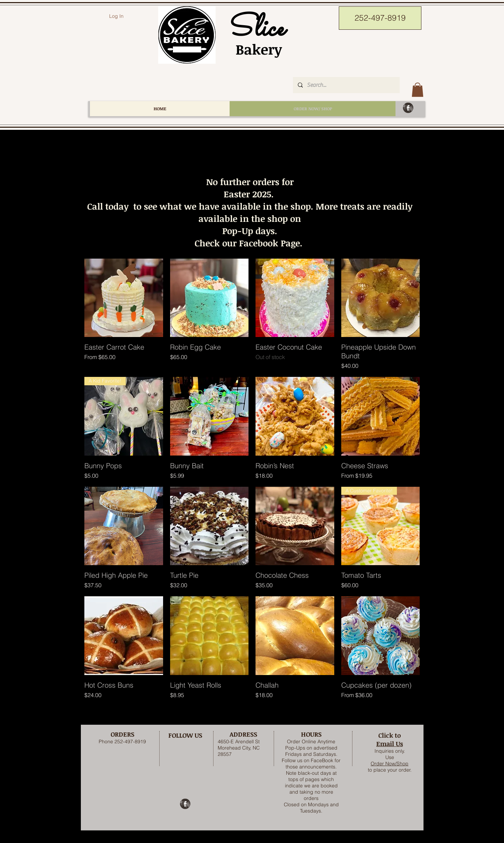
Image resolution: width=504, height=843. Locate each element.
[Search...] (346, 85)
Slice (255, 29)
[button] (418, 90)
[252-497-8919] (380, 18)
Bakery (255, 49)
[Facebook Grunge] (408, 108)
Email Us (390, 744)
